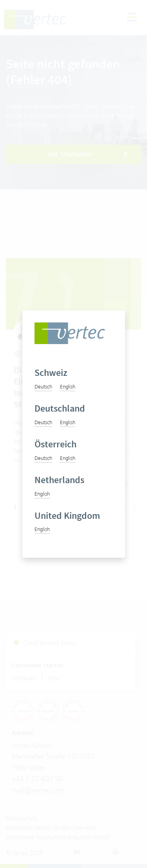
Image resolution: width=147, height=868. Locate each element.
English (68, 386)
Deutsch (43, 386)
